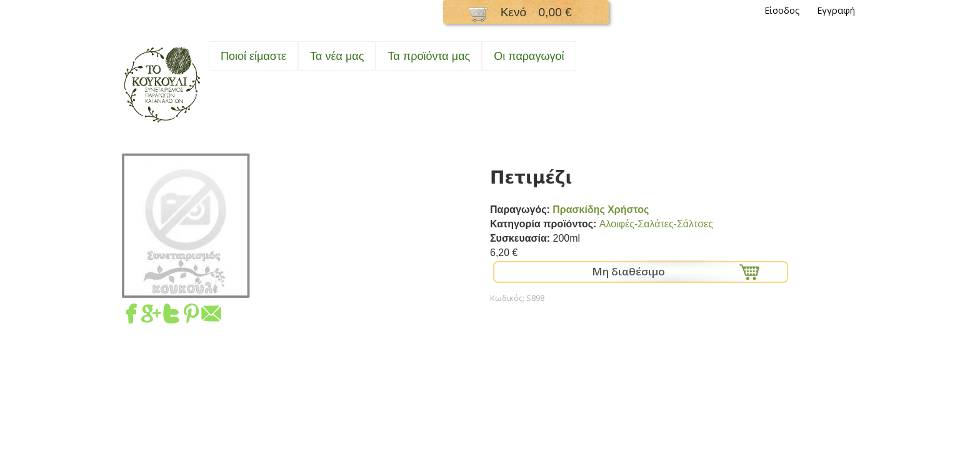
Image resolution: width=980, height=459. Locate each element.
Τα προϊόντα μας (429, 56)
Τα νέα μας (337, 56)
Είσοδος (782, 10)
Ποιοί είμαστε (253, 56)
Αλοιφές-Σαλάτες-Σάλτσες (656, 224)
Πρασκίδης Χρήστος (601, 210)
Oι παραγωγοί (529, 56)
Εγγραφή (836, 10)
